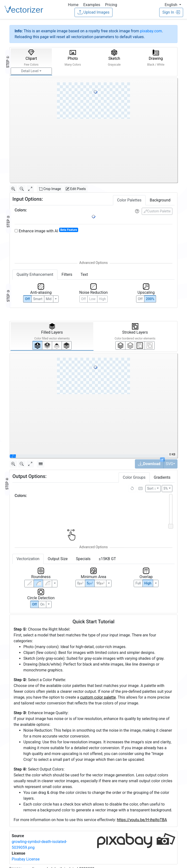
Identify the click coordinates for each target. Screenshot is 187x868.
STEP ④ (7, 484)
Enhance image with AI (46, 231)
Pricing (111, 5)
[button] (173, 5)
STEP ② (8, 221)
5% (166, 488)
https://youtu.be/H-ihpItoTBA (142, 820)
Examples (92, 5)
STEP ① (8, 62)
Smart (38, 299)
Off (35, 604)
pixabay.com (151, 31)
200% (150, 299)
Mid (49, 299)
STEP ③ (8, 296)
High (102, 299)
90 (100, 583)
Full (138, 583)
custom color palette (98, 697)
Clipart (31, 58)
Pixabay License (26, 859)
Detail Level (30, 71)
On (42, 604)
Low (92, 299)
